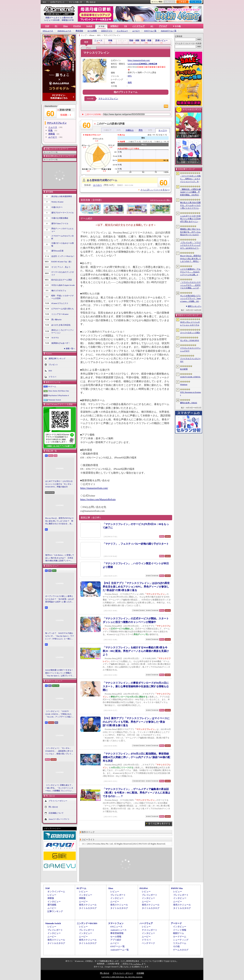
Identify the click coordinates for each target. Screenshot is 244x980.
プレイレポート (118, 895)
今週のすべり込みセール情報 (63, 245)
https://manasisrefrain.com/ (139, 60)
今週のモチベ (57, 207)
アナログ (163, 26)
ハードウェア (139, 26)
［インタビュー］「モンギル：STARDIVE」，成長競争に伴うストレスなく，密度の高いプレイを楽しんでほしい (59, 751)
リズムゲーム (180, 943)
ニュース (53, 127)
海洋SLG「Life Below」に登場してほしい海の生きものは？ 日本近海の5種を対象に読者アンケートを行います (60, 558)
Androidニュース (64, 31)
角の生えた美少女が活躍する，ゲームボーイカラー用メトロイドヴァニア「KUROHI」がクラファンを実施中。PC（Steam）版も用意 (190, 205)
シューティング (181, 940)
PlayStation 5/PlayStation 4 (59, 395)
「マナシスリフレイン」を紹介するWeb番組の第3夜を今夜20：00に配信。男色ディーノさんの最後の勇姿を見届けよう (136, 651)
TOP (47, 26)
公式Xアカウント (58, 2)
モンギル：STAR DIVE (190, 340)
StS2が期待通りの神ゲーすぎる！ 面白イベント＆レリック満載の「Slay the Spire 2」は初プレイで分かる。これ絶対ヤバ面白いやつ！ (60, 673)
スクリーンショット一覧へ (160, 200)
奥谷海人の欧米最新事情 (62, 196)
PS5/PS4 (77, 26)
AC (152, 26)
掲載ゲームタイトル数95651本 (59, 18)
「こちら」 (137, 964)
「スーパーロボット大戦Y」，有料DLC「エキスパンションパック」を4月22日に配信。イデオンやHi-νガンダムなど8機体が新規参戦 (190, 179)
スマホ (101, 26)
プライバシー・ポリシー (123, 973)
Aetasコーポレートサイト (59, 819)
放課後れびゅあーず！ (61, 343)
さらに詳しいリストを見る (155, 190)
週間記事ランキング (57, 358)
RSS (44, 2)
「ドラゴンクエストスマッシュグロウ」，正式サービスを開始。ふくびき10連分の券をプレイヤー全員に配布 (190, 285)
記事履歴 (182, 2)
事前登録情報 (117, 933)
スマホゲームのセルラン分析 (63, 237)
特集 (50, 130)
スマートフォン (116, 923)
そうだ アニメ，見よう (61, 267)
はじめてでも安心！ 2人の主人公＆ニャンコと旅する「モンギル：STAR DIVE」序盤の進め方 (59, 484)
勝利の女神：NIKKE (189, 403)
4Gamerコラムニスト (60, 303)
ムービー (136, 31)
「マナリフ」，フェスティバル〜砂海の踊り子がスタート (136, 544)
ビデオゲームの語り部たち (63, 309)
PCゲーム (52, 386)
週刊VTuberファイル (60, 223)
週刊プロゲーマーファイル (63, 213)
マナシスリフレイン (108, 99)
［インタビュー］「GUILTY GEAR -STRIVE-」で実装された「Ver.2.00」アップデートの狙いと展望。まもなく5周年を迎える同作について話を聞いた (60, 714)
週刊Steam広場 (57, 251)
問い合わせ (91, 2)
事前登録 (79, 31)
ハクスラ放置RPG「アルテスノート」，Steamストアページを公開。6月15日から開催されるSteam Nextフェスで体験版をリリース (190, 272)
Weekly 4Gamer (57, 202)
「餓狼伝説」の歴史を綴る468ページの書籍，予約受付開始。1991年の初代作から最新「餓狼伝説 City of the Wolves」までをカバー (190, 192)
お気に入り (170, 2)
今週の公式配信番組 (60, 218)
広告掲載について (56, 813)
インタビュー (122, 31)
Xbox (65, 26)
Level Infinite (133, 64)
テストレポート (150, 930)
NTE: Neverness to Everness (191, 394)
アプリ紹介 (116, 940)
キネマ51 (55, 338)
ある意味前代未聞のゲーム (102, 180)
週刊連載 (52, 905)
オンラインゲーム (56, 891)
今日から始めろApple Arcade (63, 285)
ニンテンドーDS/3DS (87, 923)
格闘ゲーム (179, 933)
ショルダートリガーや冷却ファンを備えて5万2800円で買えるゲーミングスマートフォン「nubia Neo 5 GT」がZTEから (190, 219)
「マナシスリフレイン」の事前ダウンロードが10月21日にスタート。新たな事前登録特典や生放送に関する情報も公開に (136, 686)
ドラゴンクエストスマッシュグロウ (190, 349)
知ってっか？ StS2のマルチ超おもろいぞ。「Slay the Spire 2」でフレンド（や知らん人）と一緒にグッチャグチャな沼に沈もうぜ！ (60, 636)
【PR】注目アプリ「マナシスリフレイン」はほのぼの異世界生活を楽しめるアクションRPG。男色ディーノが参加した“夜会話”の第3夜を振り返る (136, 587)
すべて (163, 130)
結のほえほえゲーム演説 (62, 280)
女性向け (114, 26)
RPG (130, 76)
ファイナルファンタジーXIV (190, 360)
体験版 (52, 134)
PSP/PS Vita (177, 888)
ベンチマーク (148, 943)
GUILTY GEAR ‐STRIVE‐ (190, 377)
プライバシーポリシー (58, 801)
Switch (89, 26)
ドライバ (52, 377)
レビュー (52, 895)
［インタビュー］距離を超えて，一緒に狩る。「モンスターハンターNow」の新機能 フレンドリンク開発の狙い (59, 788)
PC (56, 26)
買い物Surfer (57, 319)
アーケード (176, 923)
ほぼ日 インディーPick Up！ (63, 256)
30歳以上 (130, 130)
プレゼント (53, 364)
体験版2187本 (68, 20)
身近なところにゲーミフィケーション (63, 331)
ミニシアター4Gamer (60, 314)
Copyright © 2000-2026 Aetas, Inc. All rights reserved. (122, 977)
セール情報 (92, 31)
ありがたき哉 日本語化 (61, 325)
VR (125, 26)
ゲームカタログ (181, 950)
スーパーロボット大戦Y (190, 333)
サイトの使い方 (75, 2)
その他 (176, 946)
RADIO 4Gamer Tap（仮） (62, 262)
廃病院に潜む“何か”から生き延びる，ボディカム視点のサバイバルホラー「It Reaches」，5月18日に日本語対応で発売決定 (190, 232)
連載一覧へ (70, 348)
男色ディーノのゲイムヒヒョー (63, 230)
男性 (141, 130)
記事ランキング (55, 911)
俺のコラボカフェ (59, 291)
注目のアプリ (107, 31)
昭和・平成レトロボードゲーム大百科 (63, 297)
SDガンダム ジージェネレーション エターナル (190, 323)
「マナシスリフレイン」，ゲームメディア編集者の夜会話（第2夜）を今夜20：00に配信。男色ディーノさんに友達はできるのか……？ (136, 793)
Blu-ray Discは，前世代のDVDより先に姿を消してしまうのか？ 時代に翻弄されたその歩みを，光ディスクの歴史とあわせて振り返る (59, 521)
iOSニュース (48, 31)
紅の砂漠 (184, 369)
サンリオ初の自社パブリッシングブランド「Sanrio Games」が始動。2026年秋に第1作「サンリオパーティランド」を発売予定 (190, 299)
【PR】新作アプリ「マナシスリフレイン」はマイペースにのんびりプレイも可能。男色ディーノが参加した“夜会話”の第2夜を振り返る (136, 722)
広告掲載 (140, 973)
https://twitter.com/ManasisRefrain (98, 499)
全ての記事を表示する (159, 824)
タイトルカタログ (88, 908)
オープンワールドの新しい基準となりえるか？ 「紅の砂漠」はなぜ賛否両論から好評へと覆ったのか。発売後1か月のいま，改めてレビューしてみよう (59, 599)
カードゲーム (180, 937)
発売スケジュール (88, 905)
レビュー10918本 (52, 20)
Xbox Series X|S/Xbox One (59, 391)
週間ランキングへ (195, 306)
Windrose (184, 384)
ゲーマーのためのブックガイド (63, 274)
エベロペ (97, 185)
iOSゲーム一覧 (150, 31)
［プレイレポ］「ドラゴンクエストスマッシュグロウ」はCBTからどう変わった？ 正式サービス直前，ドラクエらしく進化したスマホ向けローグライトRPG (190, 245)
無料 (130, 82)
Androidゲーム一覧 (169, 31)
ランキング (196, 2)
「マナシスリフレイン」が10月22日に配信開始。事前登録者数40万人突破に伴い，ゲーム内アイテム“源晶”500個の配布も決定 (136, 757)
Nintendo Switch (55, 400)
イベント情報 (180, 930)
